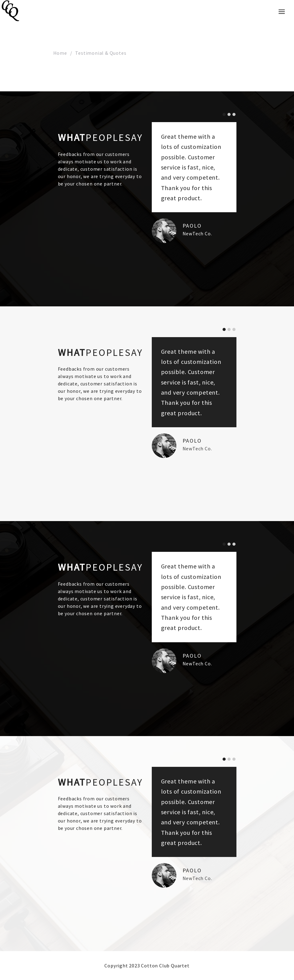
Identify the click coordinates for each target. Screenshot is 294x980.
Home (60, 53)
